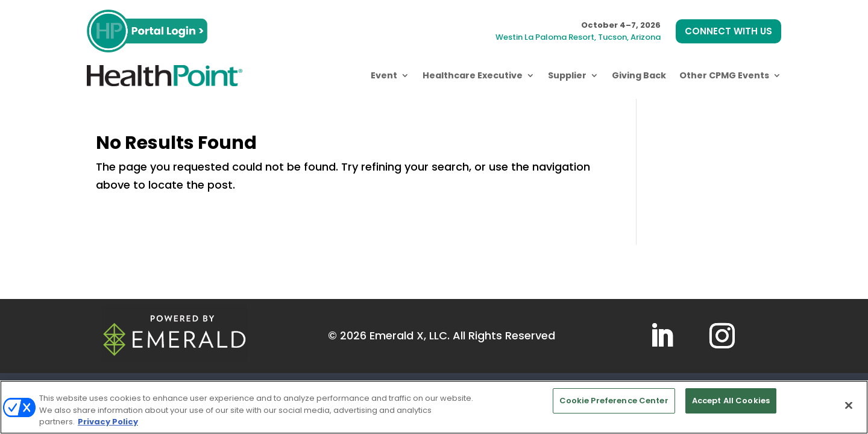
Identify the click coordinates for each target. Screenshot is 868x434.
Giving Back (639, 75)
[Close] (849, 405)
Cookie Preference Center (614, 401)
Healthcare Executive (473, 75)
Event (384, 75)
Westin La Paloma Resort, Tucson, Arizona (578, 37)
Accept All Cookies (731, 401)
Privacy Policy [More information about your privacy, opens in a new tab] (108, 422)
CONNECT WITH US (728, 31)
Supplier (567, 75)
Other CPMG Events (724, 75)
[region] (434, 407)
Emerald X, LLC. (410, 335)
